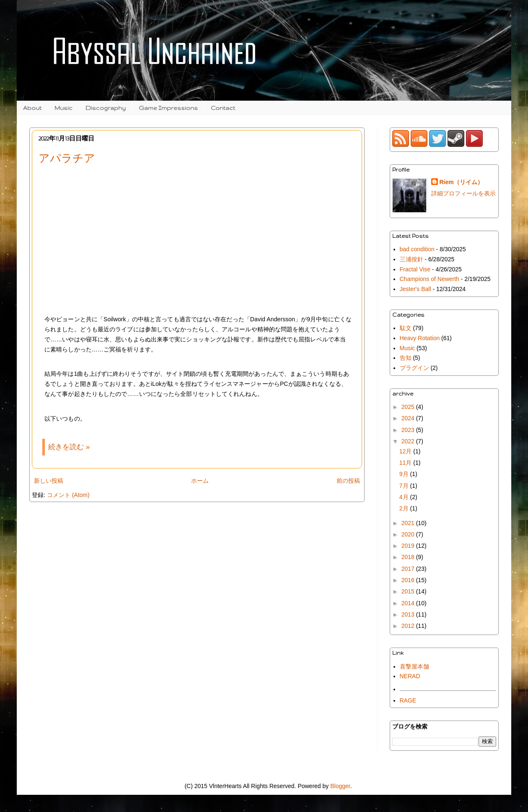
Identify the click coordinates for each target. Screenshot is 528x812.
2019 (409, 546)
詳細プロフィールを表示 (463, 193)
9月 (405, 474)
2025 (409, 407)
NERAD (410, 676)
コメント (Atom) (68, 495)
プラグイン (414, 368)
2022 (409, 441)
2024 (409, 418)
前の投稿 (348, 481)
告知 (406, 358)
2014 (409, 603)
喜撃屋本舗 (414, 666)
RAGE (408, 700)
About (32, 108)
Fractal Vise (415, 269)
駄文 (406, 328)
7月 (405, 486)
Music (63, 108)
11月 (406, 463)
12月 (406, 451)
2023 (409, 430)
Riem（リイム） (461, 182)
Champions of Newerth (430, 279)
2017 (409, 569)
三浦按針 (412, 259)
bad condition (417, 249)
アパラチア (67, 158)
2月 (405, 508)
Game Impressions (168, 108)
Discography (106, 108)
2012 (409, 626)
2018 (409, 557)
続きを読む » (69, 447)
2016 (409, 580)
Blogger (340, 786)
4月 (405, 497)
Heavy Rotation (420, 338)
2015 (409, 591)
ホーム (200, 481)
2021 (409, 523)
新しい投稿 (49, 481)
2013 (409, 614)
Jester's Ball (415, 289)
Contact (223, 108)
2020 (409, 534)
